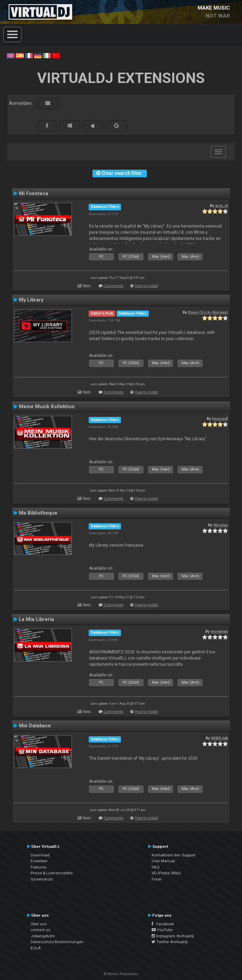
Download (40, 855)
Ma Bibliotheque (38, 513)
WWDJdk (219, 738)
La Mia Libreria (36, 619)
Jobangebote (43, 936)
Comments (113, 286)
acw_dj (222, 206)
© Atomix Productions (121, 974)
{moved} (220, 419)
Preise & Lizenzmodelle (52, 873)
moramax (219, 631)
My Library (31, 300)
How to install (146, 286)
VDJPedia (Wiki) (166, 873)
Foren (157, 879)
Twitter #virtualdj (170, 942)
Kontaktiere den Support (174, 855)
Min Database (35, 726)
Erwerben (39, 861)
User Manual (163, 861)
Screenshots (42, 879)
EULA (36, 948)
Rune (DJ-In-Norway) (208, 312)
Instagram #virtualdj (173, 936)
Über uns (39, 924)
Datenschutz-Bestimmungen (57, 942)
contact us (40, 930)
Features (38, 867)
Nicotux (221, 525)
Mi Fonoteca (34, 193)
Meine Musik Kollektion (47, 407)
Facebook (163, 924)
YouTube (162, 930)
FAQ (156, 867)
